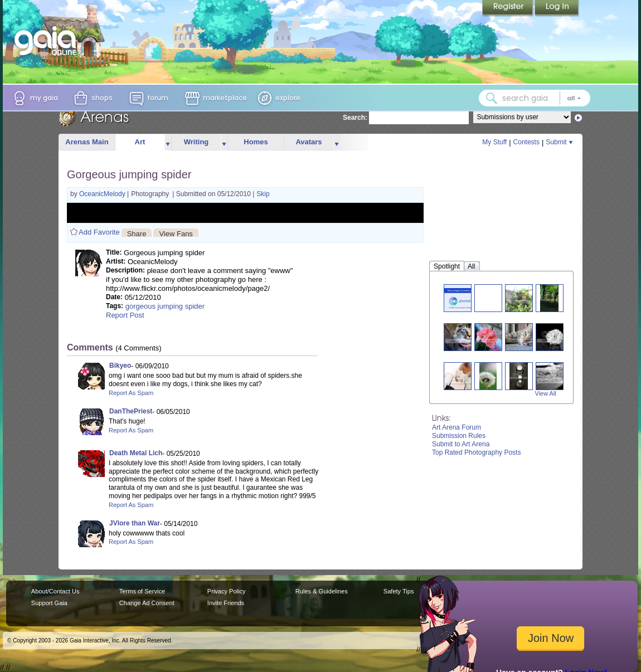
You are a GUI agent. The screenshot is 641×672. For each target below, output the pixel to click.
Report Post (125, 315)
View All (546, 393)
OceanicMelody (103, 194)
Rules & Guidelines (322, 591)
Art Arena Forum (457, 427)
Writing (196, 142)
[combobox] (535, 98)
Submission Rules (459, 436)
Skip (263, 194)
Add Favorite (99, 232)
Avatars (309, 142)
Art (140, 142)
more (168, 142)
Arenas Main (87, 142)
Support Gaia (49, 603)
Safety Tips (399, 591)
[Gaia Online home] (48, 41)
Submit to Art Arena (461, 444)
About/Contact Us (55, 591)
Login (557, 8)
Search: (355, 118)
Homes (256, 142)
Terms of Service (142, 591)
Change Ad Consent (147, 603)
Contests (526, 142)
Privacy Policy (227, 591)
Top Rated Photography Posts (476, 452)
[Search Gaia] (492, 98)
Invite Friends (226, 603)
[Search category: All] (574, 98)
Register (508, 8)
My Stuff (494, 142)
